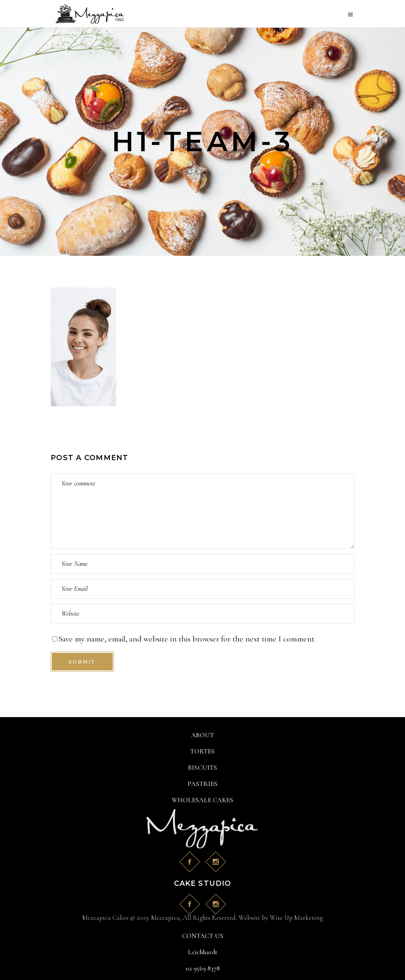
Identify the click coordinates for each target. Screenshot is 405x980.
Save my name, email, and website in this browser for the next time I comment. (187, 639)
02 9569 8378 (203, 968)
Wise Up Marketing (296, 918)
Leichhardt (203, 952)
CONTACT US (203, 936)
